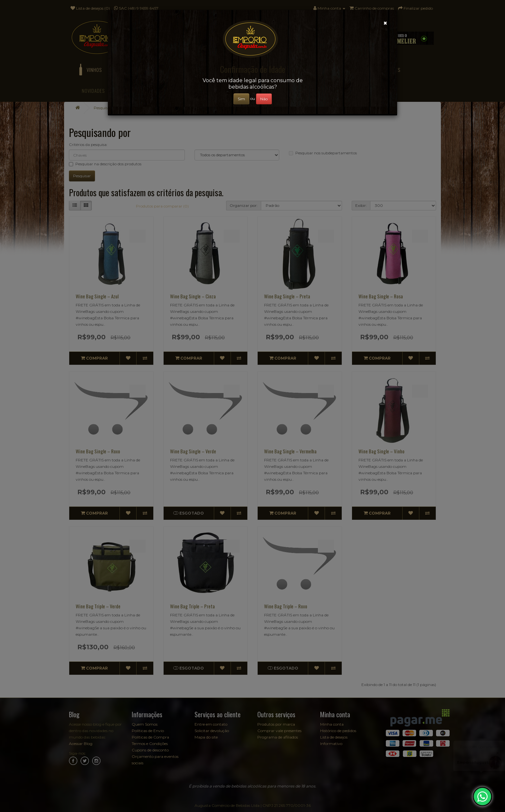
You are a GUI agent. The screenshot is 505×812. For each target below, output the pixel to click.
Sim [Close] (241, 99)
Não (264, 99)
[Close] (385, 23)
